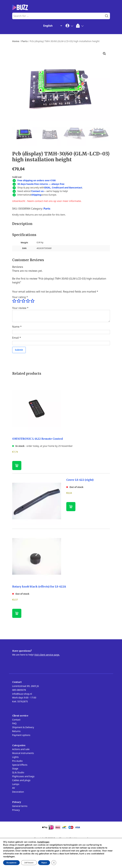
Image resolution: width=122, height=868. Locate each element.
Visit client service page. (47, 679)
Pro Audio (17, 785)
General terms (20, 830)
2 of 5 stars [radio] (19, 325)
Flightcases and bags (23, 801)
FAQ (14, 748)
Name (17, 351)
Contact (16, 744)
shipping (36, 219)
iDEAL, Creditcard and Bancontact (63, 212)
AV (14, 812)
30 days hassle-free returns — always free (41, 208)
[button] (104, 54)
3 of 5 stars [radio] (23, 325)
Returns (16, 756)
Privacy (16, 834)
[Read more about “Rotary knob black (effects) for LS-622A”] (17, 638)
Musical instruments (23, 777)
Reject (44, 863)
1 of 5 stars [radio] (14, 325)
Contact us (37, 215)
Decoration (18, 816)
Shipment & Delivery (23, 752)
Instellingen (43, 842)
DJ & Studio (18, 797)
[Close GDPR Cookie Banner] (54, 863)
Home (16, 41)
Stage (15, 793)
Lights (15, 781)
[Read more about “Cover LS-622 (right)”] (71, 531)
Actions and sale (21, 774)
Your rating (20, 321)
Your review (20, 332)
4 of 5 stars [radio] (28, 325)
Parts (24, 41)
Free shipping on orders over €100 (37, 205)
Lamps (16, 808)
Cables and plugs (21, 805)
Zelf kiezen (29, 863)
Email (17, 362)
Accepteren (11, 863)
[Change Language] (52, 26)
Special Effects (20, 789)
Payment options (21, 759)
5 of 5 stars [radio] (32, 325)
